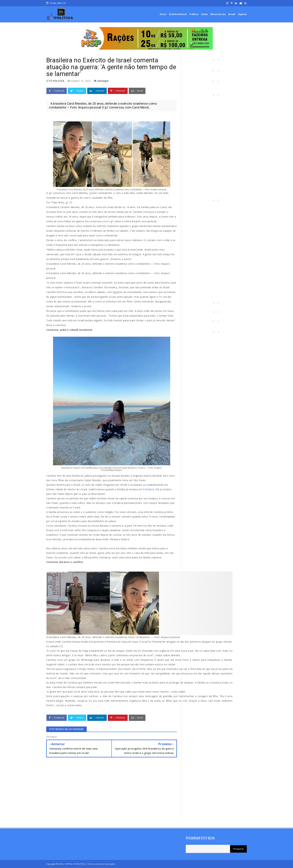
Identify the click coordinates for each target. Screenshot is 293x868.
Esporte (243, 14)
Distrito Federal (178, 14)
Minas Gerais (218, 14)
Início (163, 14)
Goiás (204, 14)
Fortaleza (149, 489)
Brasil (232, 14)
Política (194, 14)
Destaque (103, 81)
